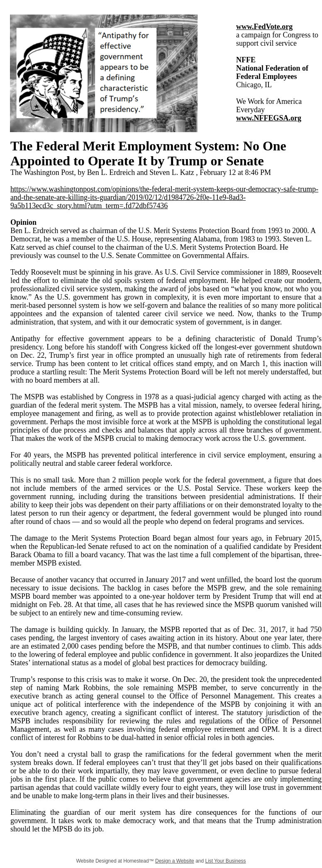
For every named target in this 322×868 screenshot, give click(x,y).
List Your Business (226, 861)
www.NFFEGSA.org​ (269, 118)
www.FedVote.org (264, 27)
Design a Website (175, 861)
